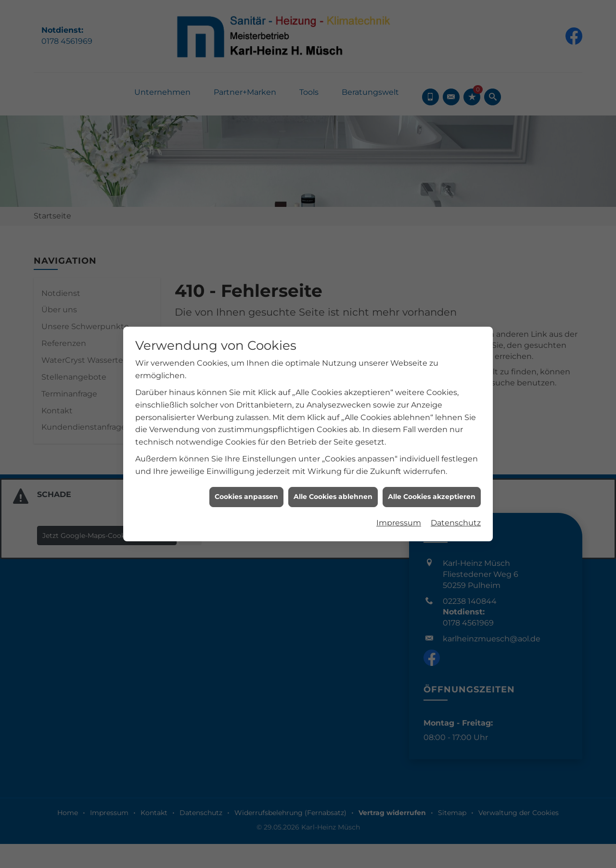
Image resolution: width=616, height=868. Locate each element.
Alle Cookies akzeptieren (432, 386)
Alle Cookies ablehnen (333, 386)
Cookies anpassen (246, 386)
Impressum (399, 413)
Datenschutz (456, 413)
